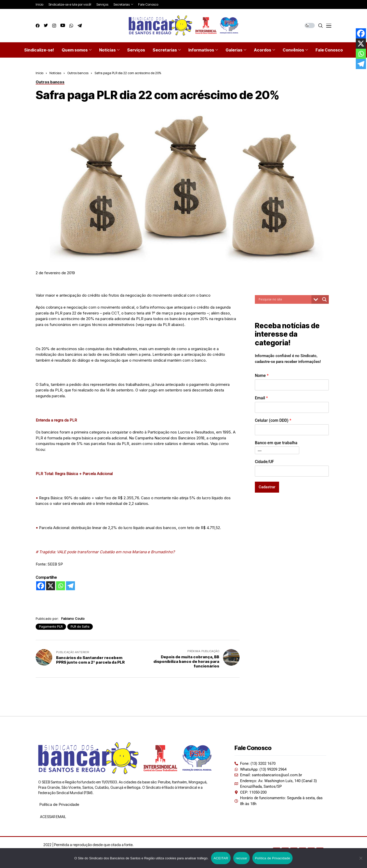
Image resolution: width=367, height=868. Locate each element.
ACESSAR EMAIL (53, 817)
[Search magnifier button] (324, 299)
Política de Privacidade (59, 804)
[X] (51, 586)
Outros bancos (78, 73)
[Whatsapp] (61, 586)
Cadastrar (267, 487)
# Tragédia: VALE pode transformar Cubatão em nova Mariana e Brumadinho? (105, 552)
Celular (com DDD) (273, 420)
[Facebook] (41, 586)
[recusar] (361, 858)
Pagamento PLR (51, 627)
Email (261, 398)
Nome (262, 376)
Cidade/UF (264, 462)
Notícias (55, 73)
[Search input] (284, 299)
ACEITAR (221, 858)
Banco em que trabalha (276, 443)
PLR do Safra (80, 627)
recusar (241, 858)
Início (40, 73)
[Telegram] (70, 586)
